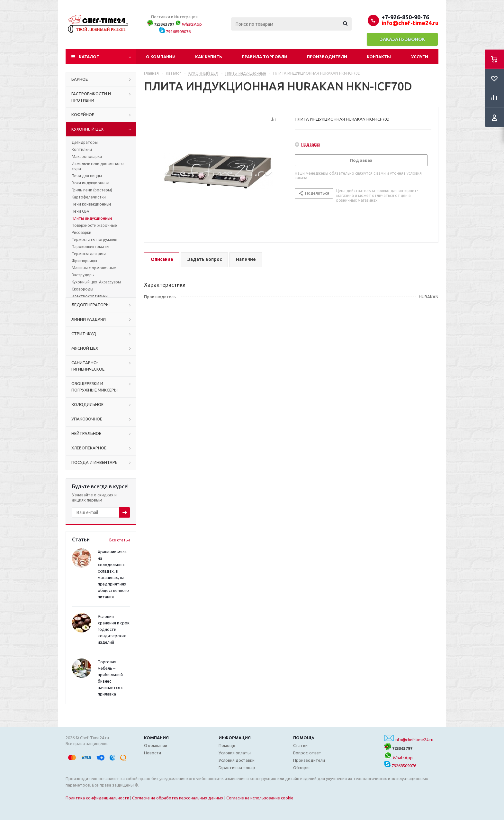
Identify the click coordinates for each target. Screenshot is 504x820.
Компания (156, 738)
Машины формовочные (94, 268)
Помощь (304, 738)
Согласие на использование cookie (260, 798)
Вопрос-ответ (307, 753)
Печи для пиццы (87, 176)
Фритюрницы (84, 261)
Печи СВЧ (81, 211)
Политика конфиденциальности (97, 798)
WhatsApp (189, 24)
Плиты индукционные (92, 218)
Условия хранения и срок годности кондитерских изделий (114, 629)
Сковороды (82, 289)
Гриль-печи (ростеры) (92, 190)
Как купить (209, 57)
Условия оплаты (235, 753)
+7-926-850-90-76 (405, 17)
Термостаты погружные (94, 240)
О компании (161, 57)
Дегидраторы (85, 142)
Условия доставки (237, 760)
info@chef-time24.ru (414, 740)
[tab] (162, 260)
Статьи (300, 745)
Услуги (420, 57)
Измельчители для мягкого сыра (98, 166)
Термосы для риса (89, 254)
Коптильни (82, 149)
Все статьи (120, 540)
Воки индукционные (91, 183)
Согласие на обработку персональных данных (178, 798)
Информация (235, 738)
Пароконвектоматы (90, 247)
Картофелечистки (89, 197)
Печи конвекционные (92, 204)
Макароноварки (87, 157)
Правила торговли (265, 57)
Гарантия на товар (237, 768)
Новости (153, 753)
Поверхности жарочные (94, 225)
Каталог (89, 57)
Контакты (379, 57)
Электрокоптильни (90, 296)
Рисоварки (81, 232)
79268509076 (175, 32)
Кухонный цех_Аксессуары (96, 282)
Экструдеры (83, 275)
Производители (327, 57)
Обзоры (301, 768)
